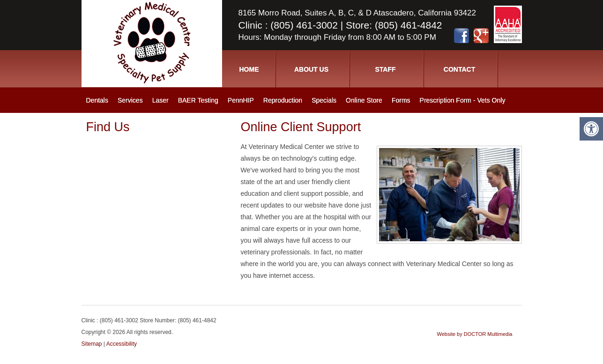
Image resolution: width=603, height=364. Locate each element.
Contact (459, 69)
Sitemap (92, 344)
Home (249, 69)
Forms (401, 100)
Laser (160, 100)
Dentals (97, 100)
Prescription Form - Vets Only (463, 100)
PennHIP (241, 100)
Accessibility (122, 344)
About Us (311, 69)
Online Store (364, 100)
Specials (324, 100)
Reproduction (283, 100)
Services (130, 100)
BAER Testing (198, 100)
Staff (385, 69)
